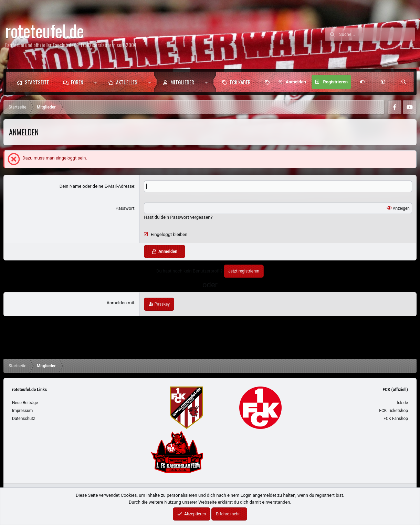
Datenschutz (24, 419)
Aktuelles (127, 82)
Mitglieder (182, 82)
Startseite (37, 82)
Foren (77, 82)
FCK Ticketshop (393, 411)
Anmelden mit (121, 303)
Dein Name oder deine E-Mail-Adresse (97, 186)
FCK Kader (240, 82)
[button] (96, 82)
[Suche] (377, 34)
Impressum (22, 411)
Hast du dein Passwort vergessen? (178, 217)
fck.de (402, 403)
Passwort (125, 208)
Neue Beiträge (25, 403)
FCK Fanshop (396, 419)
